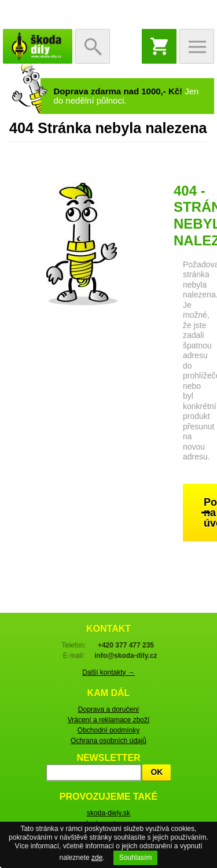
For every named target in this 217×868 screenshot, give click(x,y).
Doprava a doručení (108, 709)
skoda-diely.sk (108, 813)
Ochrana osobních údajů (108, 741)
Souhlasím (136, 858)
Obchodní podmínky (108, 730)
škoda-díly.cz (38, 46)
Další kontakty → (108, 672)
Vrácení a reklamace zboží (109, 720)
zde (97, 858)
